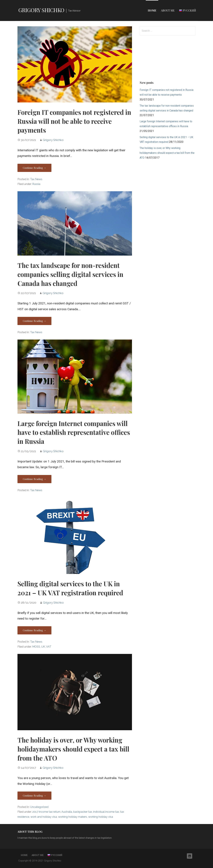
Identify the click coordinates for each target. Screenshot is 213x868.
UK (43, 647)
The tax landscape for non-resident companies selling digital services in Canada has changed (70, 274)
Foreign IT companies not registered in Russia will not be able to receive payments (74, 121)
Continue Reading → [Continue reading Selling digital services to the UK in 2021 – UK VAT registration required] (34, 630)
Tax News (36, 179)
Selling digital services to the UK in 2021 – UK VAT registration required (70, 588)
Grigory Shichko (41, 10)
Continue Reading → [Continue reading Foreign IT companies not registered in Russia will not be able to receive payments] (34, 168)
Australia (67, 812)
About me (168, 10)
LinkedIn (190, 856)
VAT (49, 647)
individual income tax (106, 812)
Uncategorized (39, 807)
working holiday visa (101, 817)
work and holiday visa (44, 817)
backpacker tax (83, 812)
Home (152, 10)
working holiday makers (73, 817)
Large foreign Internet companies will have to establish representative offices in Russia (74, 432)
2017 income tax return (46, 812)
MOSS (36, 647)
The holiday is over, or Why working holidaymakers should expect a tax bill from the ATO (73, 749)
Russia (36, 184)
